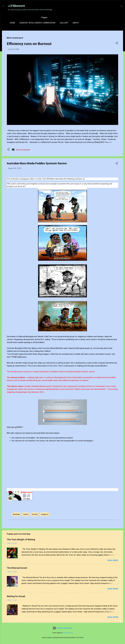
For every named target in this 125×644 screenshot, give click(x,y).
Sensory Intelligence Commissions (37, 23)
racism (26, 514)
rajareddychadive (68, 633)
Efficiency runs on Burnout (29, 44)
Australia (16, 514)
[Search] (122, 7)
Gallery (64, 23)
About (76, 23)
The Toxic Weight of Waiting (21, 539)
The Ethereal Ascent (17, 568)
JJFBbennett (16, 6)
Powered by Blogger (63, 628)
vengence (45, 514)
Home (12, 23)
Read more (113, 560)
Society (35, 514)
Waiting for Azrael (16, 596)
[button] (117, 43)
